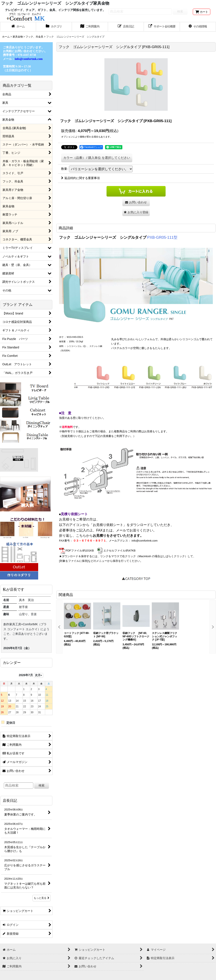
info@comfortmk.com (145, 541)
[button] (198, 27)
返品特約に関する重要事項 (80, 178)
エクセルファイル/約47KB (116, 551)
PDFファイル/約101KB (76, 551)
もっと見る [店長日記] (42, 898)
